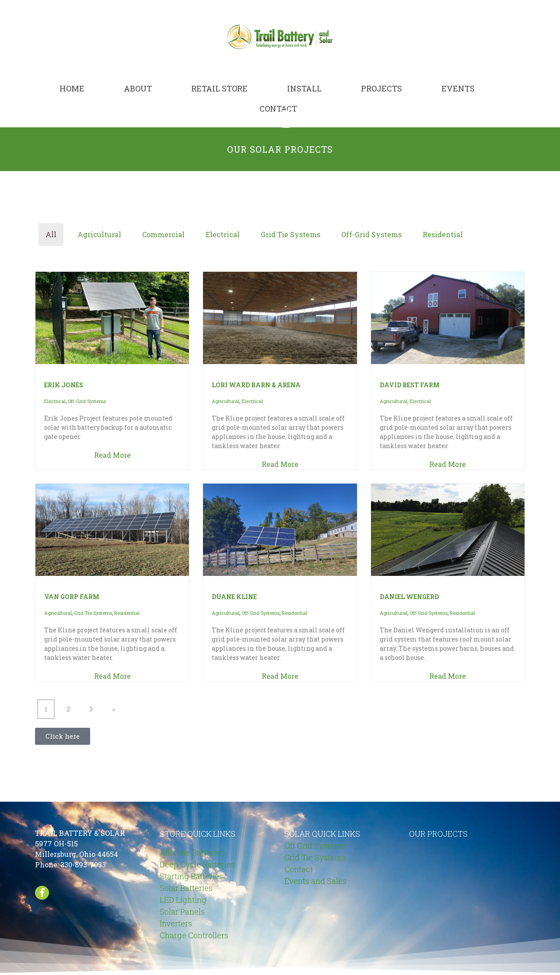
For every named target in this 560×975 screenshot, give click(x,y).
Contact (278, 109)
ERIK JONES (64, 385)
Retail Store (219, 88)
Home (72, 88)
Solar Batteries (186, 888)
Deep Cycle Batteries (197, 864)
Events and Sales (315, 881)
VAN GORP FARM (72, 597)
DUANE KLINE (234, 597)
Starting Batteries (191, 876)
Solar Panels (182, 912)
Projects (381, 88)
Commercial (163, 234)
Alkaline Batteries (192, 852)
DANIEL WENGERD (409, 597)
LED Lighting (183, 900)
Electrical (223, 234)
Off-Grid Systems (371, 234)
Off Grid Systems (315, 845)
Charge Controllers (194, 935)
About (138, 88)
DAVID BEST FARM (410, 385)
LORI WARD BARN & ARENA (256, 385)
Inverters (176, 923)
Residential (443, 234)
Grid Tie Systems (290, 234)
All (51, 234)
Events (458, 88)
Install (304, 88)
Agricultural (99, 234)
